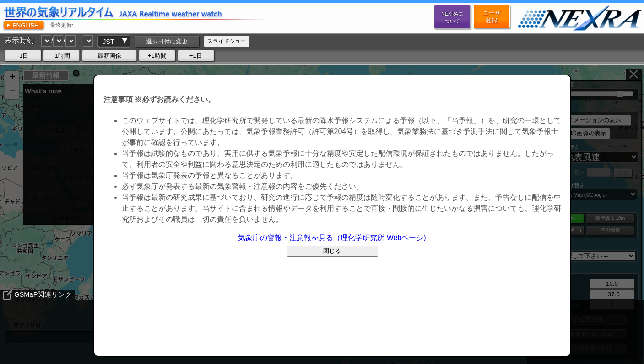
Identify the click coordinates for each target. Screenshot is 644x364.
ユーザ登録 (492, 17)
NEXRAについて (452, 17)
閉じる (332, 251)
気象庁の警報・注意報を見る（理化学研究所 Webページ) (332, 238)
